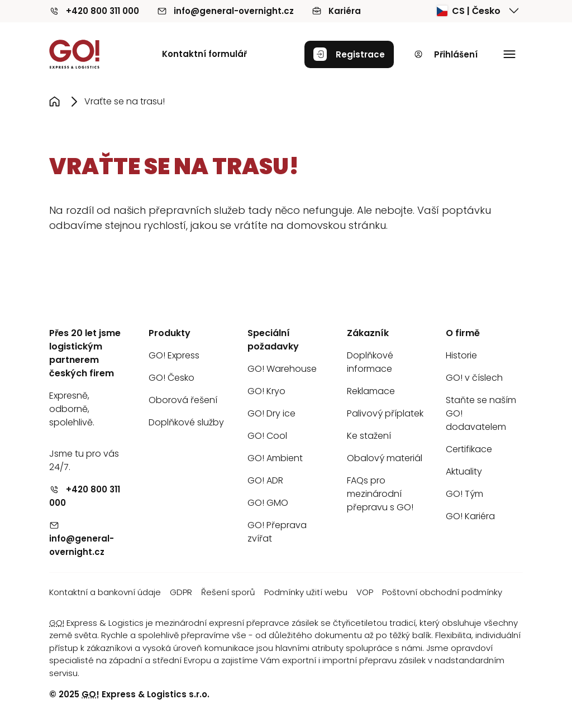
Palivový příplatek (385, 413)
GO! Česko (171, 378)
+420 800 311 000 (94, 11)
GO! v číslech (474, 378)
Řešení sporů (228, 592)
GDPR (181, 592)
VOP (365, 592)
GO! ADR (265, 480)
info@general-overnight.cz (225, 11)
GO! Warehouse (282, 369)
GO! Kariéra (470, 516)
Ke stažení (369, 436)
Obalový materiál (385, 458)
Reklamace (371, 391)
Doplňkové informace (370, 362)
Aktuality (464, 471)
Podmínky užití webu (306, 592)
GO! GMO (268, 503)
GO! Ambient (275, 458)
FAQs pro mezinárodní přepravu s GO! (380, 494)
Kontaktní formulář (204, 54)
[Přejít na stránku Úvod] (57, 102)
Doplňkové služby (186, 422)
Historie (461, 355)
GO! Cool (267, 436)
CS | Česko (469, 11)
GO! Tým (464, 494)
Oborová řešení (183, 400)
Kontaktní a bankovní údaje (105, 592)
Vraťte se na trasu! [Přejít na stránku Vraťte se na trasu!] (125, 101)
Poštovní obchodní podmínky (442, 592)
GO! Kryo (266, 391)
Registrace (349, 54)
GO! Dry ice (271, 413)
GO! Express (174, 355)
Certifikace (469, 449)
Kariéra (336, 11)
